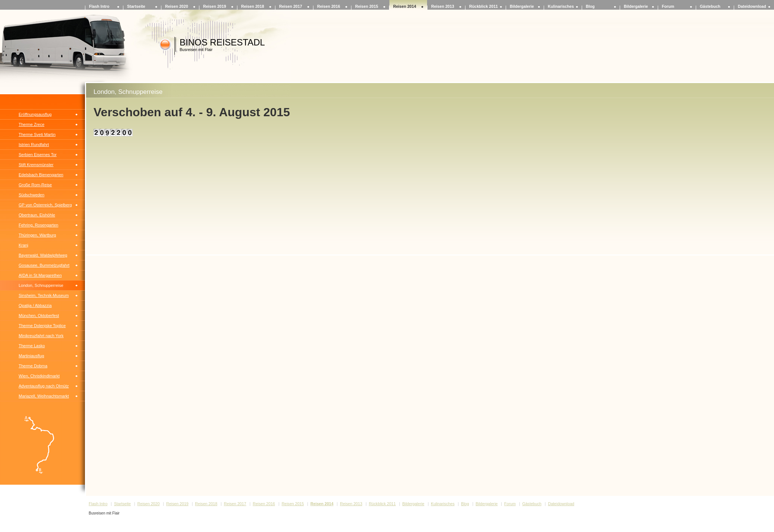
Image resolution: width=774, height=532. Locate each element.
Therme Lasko (32, 346)
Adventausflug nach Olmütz (44, 386)
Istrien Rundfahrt (34, 145)
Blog (590, 6)
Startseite (136, 6)
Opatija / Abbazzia (35, 305)
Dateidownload (752, 6)
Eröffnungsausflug (35, 114)
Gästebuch (710, 6)
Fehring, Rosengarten (38, 225)
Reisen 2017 (291, 6)
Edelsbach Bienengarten (41, 175)
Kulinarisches (561, 6)
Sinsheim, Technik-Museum (44, 295)
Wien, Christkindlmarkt (39, 376)
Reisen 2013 (443, 6)
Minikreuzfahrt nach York (41, 336)
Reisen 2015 (367, 6)
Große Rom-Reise (35, 185)
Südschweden (31, 195)
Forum (668, 6)
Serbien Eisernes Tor (38, 155)
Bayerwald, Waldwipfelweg (43, 255)
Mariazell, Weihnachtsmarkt (44, 396)
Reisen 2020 (177, 6)
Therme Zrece (31, 124)
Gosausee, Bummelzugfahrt (44, 265)
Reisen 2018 (253, 6)
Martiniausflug (31, 356)
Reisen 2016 (329, 6)
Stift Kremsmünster (36, 165)
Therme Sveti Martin (37, 134)
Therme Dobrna (33, 366)
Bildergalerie (522, 6)
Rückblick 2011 (484, 6)
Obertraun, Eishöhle (37, 215)
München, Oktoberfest (39, 316)
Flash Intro (99, 6)
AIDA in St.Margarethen (40, 275)
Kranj (23, 245)
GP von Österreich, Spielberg (45, 205)
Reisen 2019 (215, 6)
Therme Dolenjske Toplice (42, 326)
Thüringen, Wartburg (37, 235)
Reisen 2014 (405, 6)
